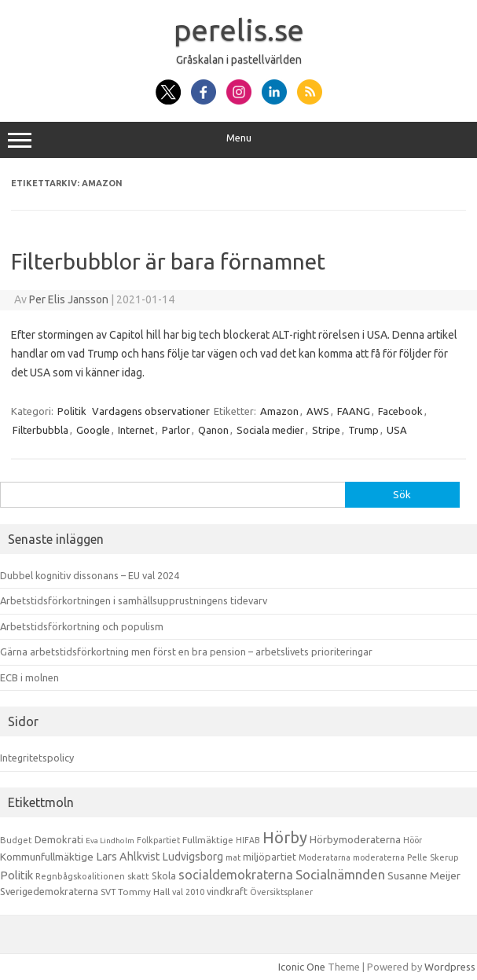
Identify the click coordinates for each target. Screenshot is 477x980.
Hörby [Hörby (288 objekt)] (285, 837)
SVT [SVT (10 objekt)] (108, 892)
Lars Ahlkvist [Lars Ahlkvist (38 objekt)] (128, 857)
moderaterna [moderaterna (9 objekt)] (379, 857)
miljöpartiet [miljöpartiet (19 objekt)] (270, 857)
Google (93, 430)
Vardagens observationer (151, 411)
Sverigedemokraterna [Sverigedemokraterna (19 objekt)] (49, 891)
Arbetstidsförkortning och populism (82, 626)
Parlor (176, 430)
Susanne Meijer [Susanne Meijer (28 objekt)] (424, 875)
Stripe (326, 430)
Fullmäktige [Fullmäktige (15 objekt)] (208, 840)
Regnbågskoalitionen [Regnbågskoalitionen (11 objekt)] (80, 876)
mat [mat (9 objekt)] (233, 857)
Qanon (213, 430)
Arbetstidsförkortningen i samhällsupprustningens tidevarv (134, 600)
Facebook (400, 411)
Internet (136, 430)
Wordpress (450, 967)
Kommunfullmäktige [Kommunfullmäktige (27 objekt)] (47, 857)
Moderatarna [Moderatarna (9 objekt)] (325, 857)
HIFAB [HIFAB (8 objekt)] (248, 840)
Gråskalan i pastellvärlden (239, 60)
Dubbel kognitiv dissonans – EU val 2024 (90, 575)
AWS (318, 411)
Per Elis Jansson (69, 299)
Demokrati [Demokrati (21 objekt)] (59, 839)
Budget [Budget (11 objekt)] (16, 840)
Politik (72, 411)
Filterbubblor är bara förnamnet (168, 261)
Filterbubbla (40, 430)
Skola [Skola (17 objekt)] (164, 876)
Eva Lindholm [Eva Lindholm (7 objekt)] (110, 841)
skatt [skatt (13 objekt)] (138, 876)
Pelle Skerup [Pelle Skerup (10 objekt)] (433, 857)
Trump (363, 430)
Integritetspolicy (37, 758)
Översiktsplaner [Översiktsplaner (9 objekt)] (281, 892)
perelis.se (239, 30)
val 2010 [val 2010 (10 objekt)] (188, 892)
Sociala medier (270, 430)
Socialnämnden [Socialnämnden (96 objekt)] (340, 874)
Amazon (279, 411)
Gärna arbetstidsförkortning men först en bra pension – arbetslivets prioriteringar (186, 651)
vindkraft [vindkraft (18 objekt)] (227, 891)
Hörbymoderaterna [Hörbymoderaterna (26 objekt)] (355, 840)
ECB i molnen (29, 677)
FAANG (354, 411)
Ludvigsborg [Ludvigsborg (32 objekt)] (193, 857)
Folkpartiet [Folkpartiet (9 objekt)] (158, 840)
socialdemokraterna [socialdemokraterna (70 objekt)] (236, 875)
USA (397, 430)
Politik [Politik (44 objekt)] (17, 875)
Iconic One (302, 967)
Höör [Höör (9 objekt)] (413, 840)
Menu (238, 140)
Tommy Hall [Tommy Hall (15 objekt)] (144, 892)
